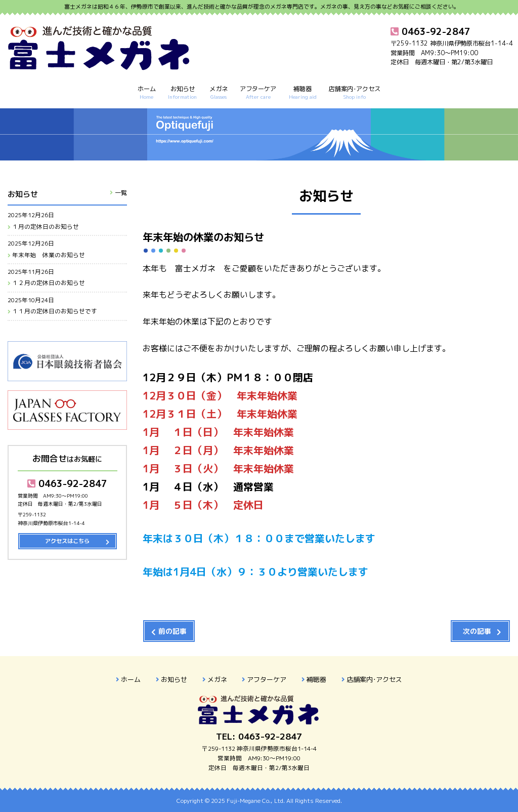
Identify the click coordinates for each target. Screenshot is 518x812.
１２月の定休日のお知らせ (49, 283)
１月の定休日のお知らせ (46, 227)
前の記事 (172, 631)
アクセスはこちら (67, 541)
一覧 (121, 193)
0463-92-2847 (67, 483)
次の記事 (477, 631)
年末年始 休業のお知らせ (49, 255)
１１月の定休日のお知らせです (55, 311)
